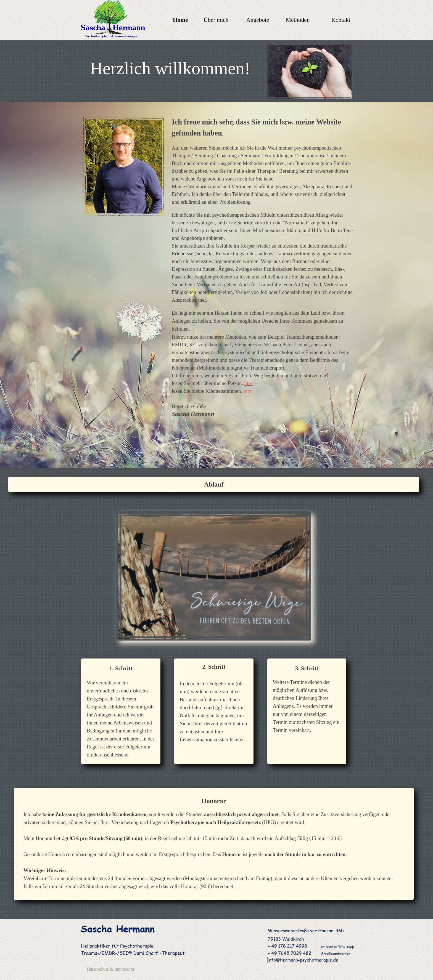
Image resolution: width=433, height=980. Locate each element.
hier (248, 383)
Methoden (298, 20)
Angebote (258, 20)
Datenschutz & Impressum (111, 969)
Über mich (216, 20)
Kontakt (341, 20)
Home (180, 20)
